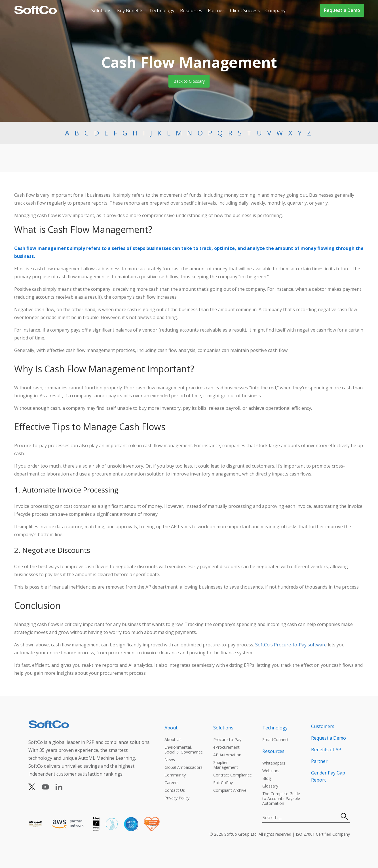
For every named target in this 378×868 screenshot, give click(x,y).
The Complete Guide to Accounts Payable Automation (281, 798)
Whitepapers (274, 763)
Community (175, 775)
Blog (267, 778)
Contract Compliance (233, 775)
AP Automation (227, 755)
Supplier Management (226, 765)
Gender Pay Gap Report (328, 776)
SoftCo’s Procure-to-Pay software (291, 645)
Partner (216, 10)
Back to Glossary (189, 81)
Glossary (270, 786)
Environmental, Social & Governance (184, 750)
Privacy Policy (177, 798)
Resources (191, 10)
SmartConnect (275, 739)
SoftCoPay (223, 783)
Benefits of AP (326, 750)
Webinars (271, 771)
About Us (173, 739)
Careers (172, 783)
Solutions (101, 10)
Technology (162, 10)
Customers (323, 726)
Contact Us (175, 790)
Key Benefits (130, 10)
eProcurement (226, 747)
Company (275, 10)
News (170, 760)
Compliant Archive (230, 790)
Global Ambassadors (183, 767)
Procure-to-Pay (227, 739)
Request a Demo (342, 10)
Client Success (245, 10)
